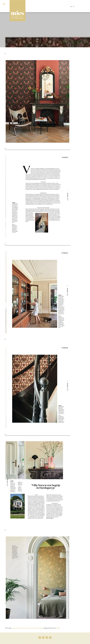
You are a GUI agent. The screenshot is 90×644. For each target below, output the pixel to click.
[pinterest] (50, 638)
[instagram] (43, 638)
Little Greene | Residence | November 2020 (28, 628)
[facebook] (40, 638)
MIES (58, 628)
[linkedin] (47, 638)
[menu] (4, 4)
